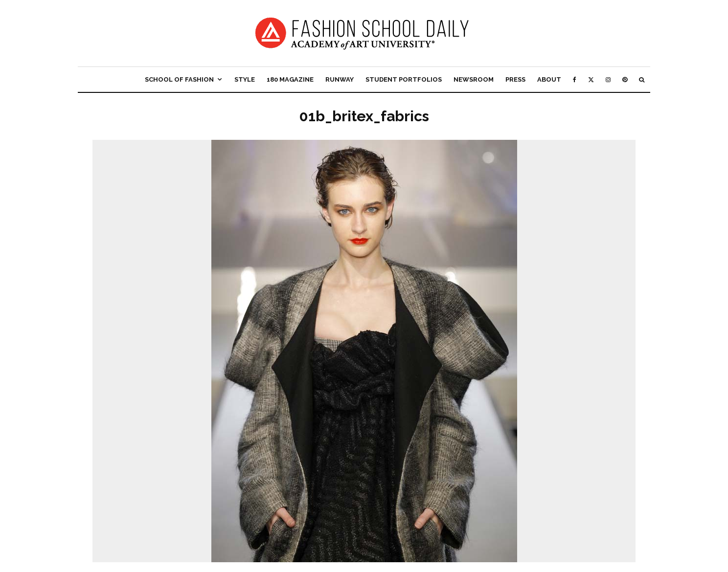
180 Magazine (290, 79)
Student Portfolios (404, 79)
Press (515, 79)
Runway (340, 79)
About (549, 79)
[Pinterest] (625, 79)
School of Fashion (179, 79)
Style (245, 79)
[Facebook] (575, 79)
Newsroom (474, 79)
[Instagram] (608, 79)
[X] (591, 79)
